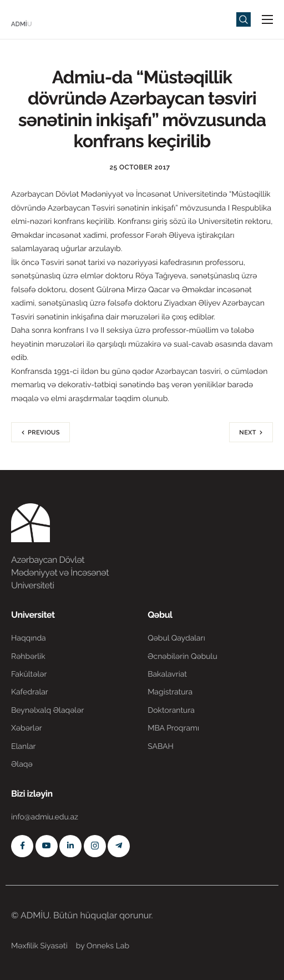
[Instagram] (95, 846)
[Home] (44, 19)
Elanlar (23, 747)
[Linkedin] (70, 846)
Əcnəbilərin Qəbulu (182, 657)
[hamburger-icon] (267, 19)
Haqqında (29, 638)
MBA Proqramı (173, 728)
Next (248, 432)
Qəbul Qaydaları (176, 638)
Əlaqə (22, 764)
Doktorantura (171, 711)
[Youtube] (47, 846)
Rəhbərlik (28, 657)
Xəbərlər (27, 728)
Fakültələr (29, 674)
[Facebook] (22, 846)
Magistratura (170, 692)
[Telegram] (119, 846)
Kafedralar (30, 692)
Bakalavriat (167, 674)
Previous (44, 432)
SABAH (161, 747)
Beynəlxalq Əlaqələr (47, 711)
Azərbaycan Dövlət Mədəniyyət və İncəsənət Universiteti (60, 572)
